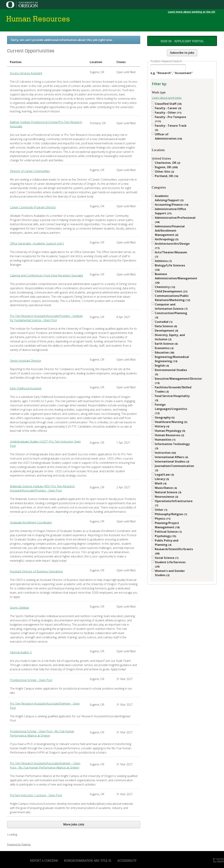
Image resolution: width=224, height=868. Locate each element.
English (162, 366)
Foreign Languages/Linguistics (171, 409)
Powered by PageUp (19, 844)
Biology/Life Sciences (170, 267)
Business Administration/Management (172, 278)
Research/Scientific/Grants (172, 551)
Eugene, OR (166, 167)
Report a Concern (44, 861)
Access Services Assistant (26, 73)
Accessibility (127, 861)
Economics (164, 348)
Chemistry (165, 287)
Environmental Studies (171, 372)
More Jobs (74, 824)
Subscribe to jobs (182, 53)
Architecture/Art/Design (172, 246)
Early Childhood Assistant (26, 388)
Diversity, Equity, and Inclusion (170, 337)
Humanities (165, 440)
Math (161, 483)
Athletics (163, 261)
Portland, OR (167, 176)
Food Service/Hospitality (172, 398)
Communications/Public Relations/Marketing (172, 298)
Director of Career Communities (30, 171)
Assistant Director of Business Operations (36, 571)
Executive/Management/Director (172, 381)
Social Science (167, 558)
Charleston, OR (168, 163)
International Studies (172, 461)
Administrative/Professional (172, 220)
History (162, 426)
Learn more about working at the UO (192, 12)
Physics (163, 519)
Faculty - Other (168, 113)
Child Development (171, 291)
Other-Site (164, 172)
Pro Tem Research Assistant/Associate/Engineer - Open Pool (45, 706)
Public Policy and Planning (167, 543)
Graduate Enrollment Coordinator (31, 522)
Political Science (168, 532)
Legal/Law (164, 475)
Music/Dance (166, 488)
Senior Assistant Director (26, 361)
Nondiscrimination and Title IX (88, 861)
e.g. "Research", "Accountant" (172, 73)
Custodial (164, 322)
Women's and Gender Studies (170, 573)
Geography (165, 417)
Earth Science (166, 344)
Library (162, 479)
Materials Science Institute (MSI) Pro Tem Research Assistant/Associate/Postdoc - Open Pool (42, 488)
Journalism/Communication (172, 468)
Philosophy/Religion (171, 514)
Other (161, 510)
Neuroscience (167, 497)
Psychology (166, 536)
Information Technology (172, 446)
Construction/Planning (171, 315)
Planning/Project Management (167, 525)
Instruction (165, 453)
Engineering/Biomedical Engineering (172, 359)
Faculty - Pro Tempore (170, 119)
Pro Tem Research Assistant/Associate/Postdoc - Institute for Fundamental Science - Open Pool (46, 318)
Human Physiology (170, 431)
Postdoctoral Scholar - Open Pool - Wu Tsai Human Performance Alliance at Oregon (42, 733)
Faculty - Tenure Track (171, 128)
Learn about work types (167, 98)
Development (167, 331)
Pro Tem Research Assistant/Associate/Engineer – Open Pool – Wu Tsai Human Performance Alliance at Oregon (45, 765)
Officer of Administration (168, 136)
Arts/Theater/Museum (171, 254)
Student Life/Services (170, 564)
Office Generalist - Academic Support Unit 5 (37, 243)
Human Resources (169, 435)
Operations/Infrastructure (172, 503)
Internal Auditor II (21, 652)
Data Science (166, 326)
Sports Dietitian (19, 608)
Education (165, 352)
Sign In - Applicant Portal (182, 41)
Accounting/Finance (172, 205)
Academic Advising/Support (169, 198)
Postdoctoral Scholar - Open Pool (31, 680)
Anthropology (167, 239)
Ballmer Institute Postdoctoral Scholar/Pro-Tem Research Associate (46, 124)
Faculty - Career (168, 108)
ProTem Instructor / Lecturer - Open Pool (36, 795)
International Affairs (171, 457)
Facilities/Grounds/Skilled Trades (172, 389)
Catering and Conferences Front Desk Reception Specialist (46, 275)
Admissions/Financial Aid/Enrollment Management (170, 231)
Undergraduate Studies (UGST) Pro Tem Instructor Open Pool (45, 444)
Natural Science (168, 492)
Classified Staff (168, 104)
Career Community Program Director (33, 207)
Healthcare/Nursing (171, 422)
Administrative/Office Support (170, 211)
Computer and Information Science (171, 307)
